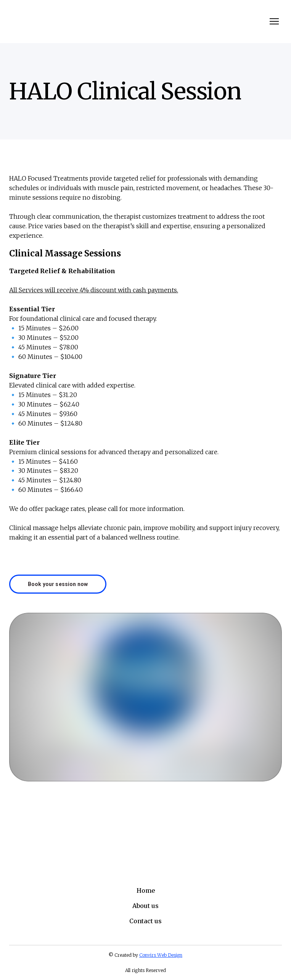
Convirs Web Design (161, 955)
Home (146, 890)
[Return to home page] (19, 22)
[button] (58, 584)
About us (145, 906)
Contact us (145, 921)
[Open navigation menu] (274, 21)
